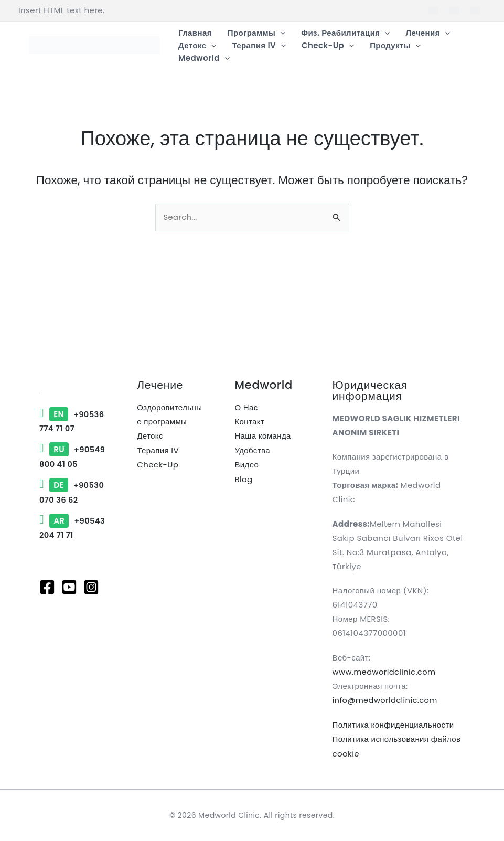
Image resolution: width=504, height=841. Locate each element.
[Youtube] (69, 614)
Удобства (252, 450)
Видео (246, 465)
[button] (280, 33)
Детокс (150, 436)
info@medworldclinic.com (386, 701)
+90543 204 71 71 (70, 549)
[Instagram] (91, 614)
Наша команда (262, 436)
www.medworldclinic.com (385, 672)
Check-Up (158, 465)
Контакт (249, 422)
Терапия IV (158, 450)
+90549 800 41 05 (70, 464)
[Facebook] (47, 614)
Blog (243, 479)
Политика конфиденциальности (393, 725)
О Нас (246, 408)
